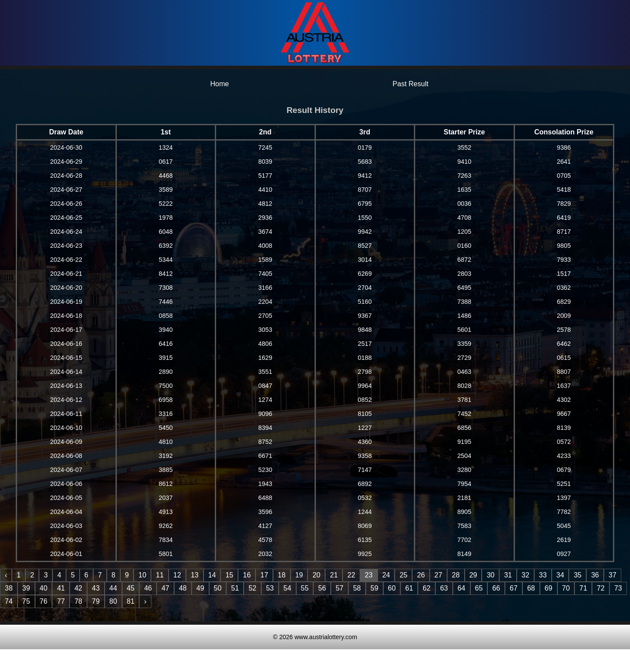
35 (577, 575)
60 (392, 588)
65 (479, 588)
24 (386, 575)
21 (334, 575)
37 (612, 575)
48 (183, 588)
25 (403, 575)
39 (26, 588)
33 (543, 575)
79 (96, 601)
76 (44, 601)
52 (252, 588)
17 (264, 575)
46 (148, 588)
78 (78, 601)
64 (462, 588)
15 (229, 575)
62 (427, 588)
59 (374, 588)
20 (316, 575)
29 (473, 575)
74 (9, 601)
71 (583, 588)
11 (160, 575)
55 (305, 588)
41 (61, 588)
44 (113, 588)
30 (490, 575)
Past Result (410, 84)
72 (601, 588)
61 (409, 588)
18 (282, 575)
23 (369, 575)
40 (44, 588)
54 (287, 588)
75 (26, 601)
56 (322, 588)
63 (444, 588)
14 (212, 575)
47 (165, 588)
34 (560, 575)
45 (131, 588)
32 (525, 575)
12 (177, 575)
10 (142, 575)
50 (218, 588)
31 (508, 575)
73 (618, 588)
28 (456, 575)
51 (235, 588)
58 (357, 588)
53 (270, 588)
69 (549, 588)
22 (351, 575)
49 (200, 588)
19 (299, 575)
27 (438, 575)
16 (247, 575)
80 (113, 601)
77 (61, 601)
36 (595, 575)
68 (531, 588)
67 (514, 588)
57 (339, 588)
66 (496, 588)
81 (131, 601)
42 (78, 588)
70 (566, 588)
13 (195, 575)
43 (96, 588)
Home (219, 84)
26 (421, 575)
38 (9, 588)
